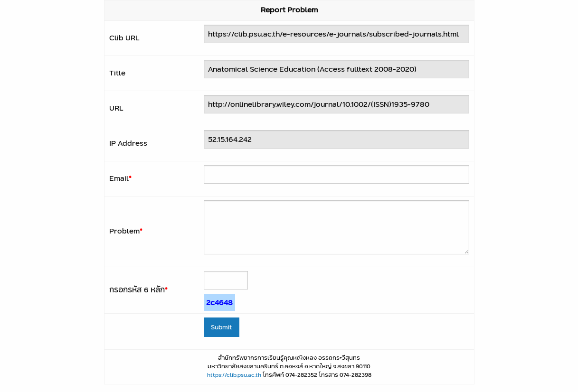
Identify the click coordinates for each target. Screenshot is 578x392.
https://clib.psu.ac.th (234, 375)
